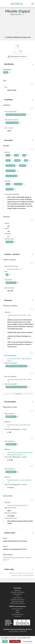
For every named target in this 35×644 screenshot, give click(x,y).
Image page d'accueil (17, 602)
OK (5, 641)
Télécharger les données (17, 56)
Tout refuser (15, 641)
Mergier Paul (16, 14)
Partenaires (18, 616)
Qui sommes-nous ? (18, 609)
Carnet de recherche (17, 614)
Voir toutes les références (26, 575)
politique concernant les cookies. (11, 639)
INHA (17, 611)
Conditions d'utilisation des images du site (17, 37)
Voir (18, 394)
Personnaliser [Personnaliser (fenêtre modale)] (28, 641)
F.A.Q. (18, 596)
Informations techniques (17, 592)
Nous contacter (18, 598)
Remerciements (17, 594)
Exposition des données (18, 600)
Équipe (18, 612)
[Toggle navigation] (33, 4)
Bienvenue (18, 590)
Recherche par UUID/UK (17, 603)
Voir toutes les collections (16, 573)
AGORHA (17, 4)
